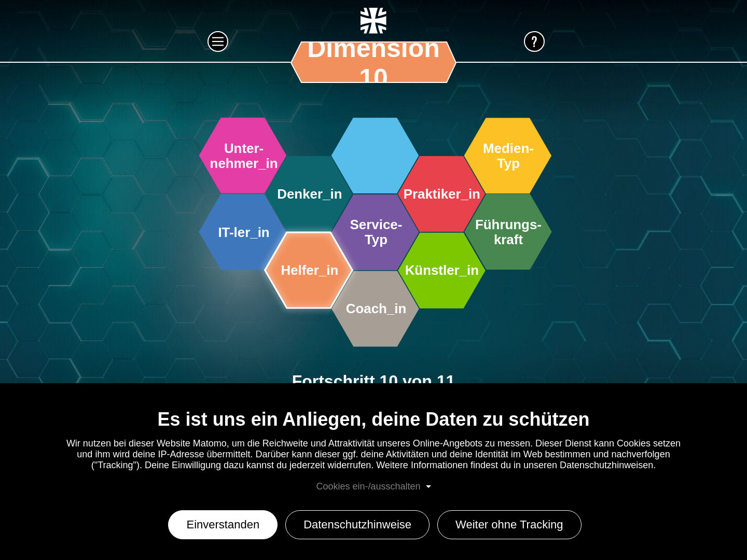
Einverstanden (223, 524)
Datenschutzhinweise (357, 524)
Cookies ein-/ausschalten (368, 486)
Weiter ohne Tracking (509, 524)
